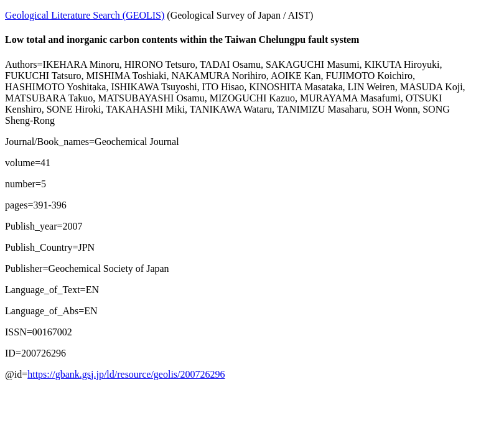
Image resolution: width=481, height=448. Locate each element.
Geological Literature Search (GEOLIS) (85, 15)
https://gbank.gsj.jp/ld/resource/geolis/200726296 (126, 374)
